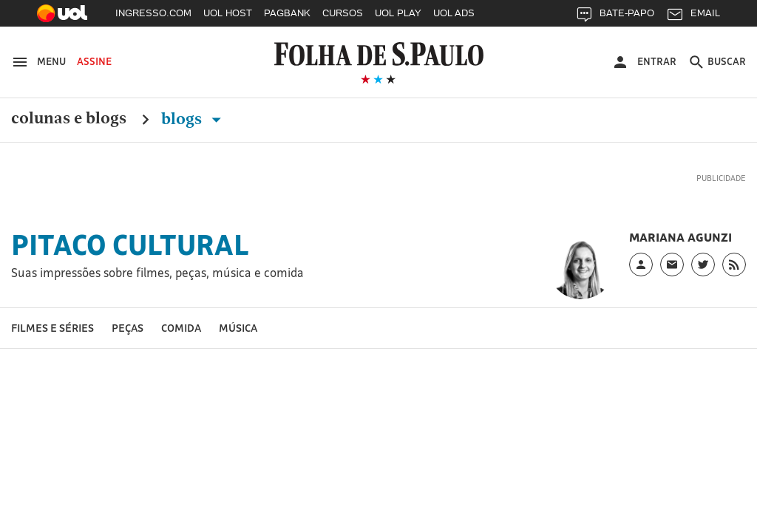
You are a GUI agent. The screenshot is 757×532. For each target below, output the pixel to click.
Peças (128, 328)
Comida (181, 328)
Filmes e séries (52, 328)
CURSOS (343, 13)
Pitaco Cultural (130, 245)
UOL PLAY (398, 13)
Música (238, 328)
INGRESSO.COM (153, 13)
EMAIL (693, 17)
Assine (94, 61)
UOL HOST (228, 13)
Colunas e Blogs (69, 119)
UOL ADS (454, 13)
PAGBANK (287, 13)
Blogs (194, 119)
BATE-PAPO (615, 17)
